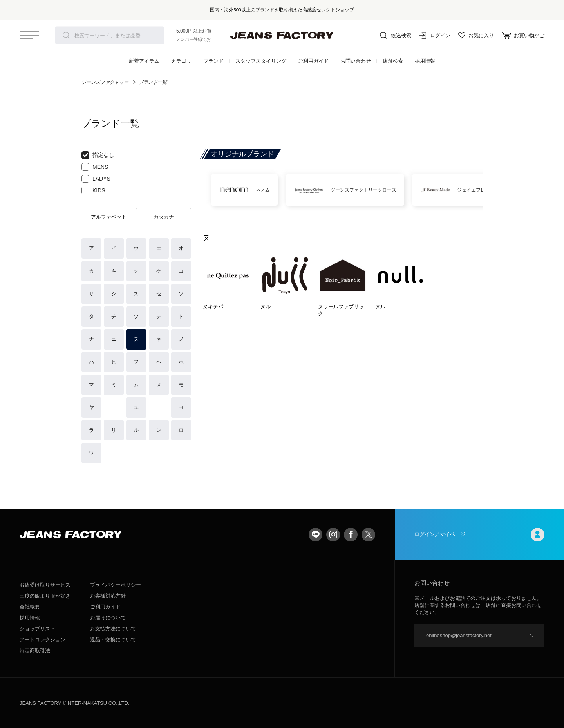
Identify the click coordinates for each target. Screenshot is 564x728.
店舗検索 (393, 61)
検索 (66, 35)
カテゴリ (181, 61)
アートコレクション (42, 640)
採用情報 (425, 61)
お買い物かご (523, 35)
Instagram (333, 535)
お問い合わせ (356, 61)
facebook (351, 535)
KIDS (93, 190)
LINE (315, 535)
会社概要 (30, 607)
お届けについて (108, 618)
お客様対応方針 (108, 596)
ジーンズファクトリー (105, 82)
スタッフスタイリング (261, 61)
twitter (368, 535)
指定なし (98, 155)
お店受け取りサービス (45, 585)
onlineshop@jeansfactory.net (459, 635)
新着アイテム (144, 61)
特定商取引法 (35, 651)
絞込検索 (396, 35)
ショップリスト (37, 629)
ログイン (435, 35)
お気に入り (476, 35)
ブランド (213, 61)
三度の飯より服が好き (45, 596)
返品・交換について (113, 640)
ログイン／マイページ (479, 535)
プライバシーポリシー (116, 585)
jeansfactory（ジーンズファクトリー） (282, 35)
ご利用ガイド (313, 61)
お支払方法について (113, 629)
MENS (95, 167)
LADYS (96, 179)
